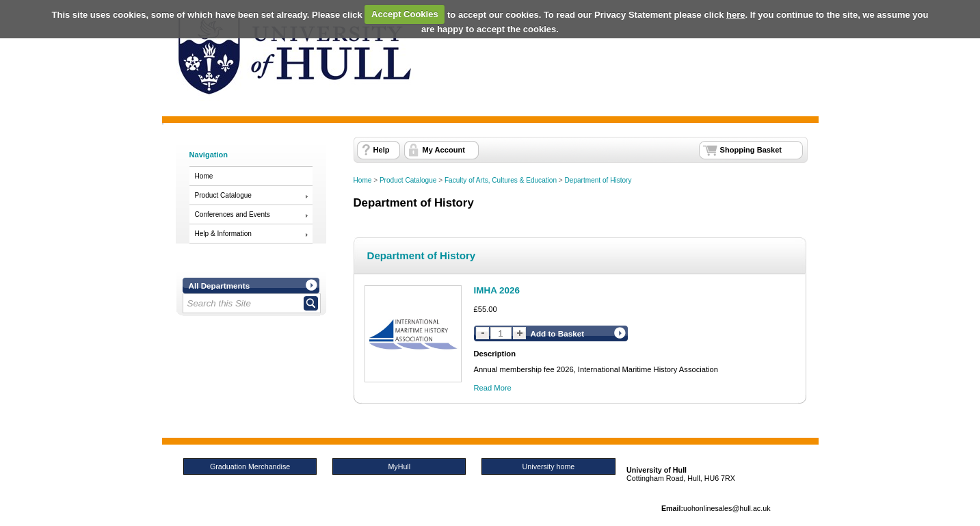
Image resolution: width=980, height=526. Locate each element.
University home (549, 466)
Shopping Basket (751, 150)
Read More (493, 388)
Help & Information (223, 234)
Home (204, 176)
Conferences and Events (233, 214)
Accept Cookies (405, 14)
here (736, 14)
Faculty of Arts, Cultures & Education (501, 180)
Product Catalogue (223, 195)
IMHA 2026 (497, 290)
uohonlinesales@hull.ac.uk (727, 508)
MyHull (399, 466)
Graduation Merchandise (250, 466)
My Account (444, 150)
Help (382, 150)
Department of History (598, 180)
